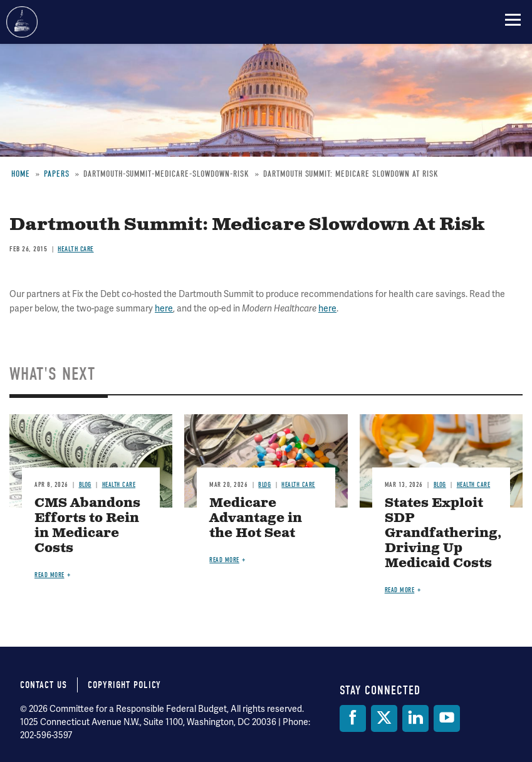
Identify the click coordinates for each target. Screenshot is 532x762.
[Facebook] (353, 718)
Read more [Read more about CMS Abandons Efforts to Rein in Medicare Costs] (50, 575)
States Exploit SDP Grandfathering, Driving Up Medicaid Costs (443, 534)
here (164, 309)
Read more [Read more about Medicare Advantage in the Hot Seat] (224, 560)
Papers (57, 174)
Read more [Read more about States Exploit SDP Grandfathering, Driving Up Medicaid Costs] (400, 590)
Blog (85, 485)
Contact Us (44, 685)
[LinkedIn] (415, 718)
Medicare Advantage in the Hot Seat (256, 519)
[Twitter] (384, 718)
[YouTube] (447, 718)
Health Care (76, 249)
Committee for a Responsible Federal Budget (22, 22)
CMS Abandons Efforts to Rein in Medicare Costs (87, 526)
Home (21, 174)
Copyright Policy (124, 685)
